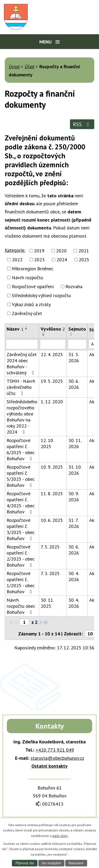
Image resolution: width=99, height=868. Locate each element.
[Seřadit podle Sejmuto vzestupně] (71, 333)
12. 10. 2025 (47, 443)
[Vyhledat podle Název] (22, 344)
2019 (39, 251)
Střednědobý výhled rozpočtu (41, 295)
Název (15, 329)
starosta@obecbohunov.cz (57, 758)
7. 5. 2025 (50, 547)
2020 (61, 251)
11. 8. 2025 (52, 494)
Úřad (29, 67)
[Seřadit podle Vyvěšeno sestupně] (44, 335)
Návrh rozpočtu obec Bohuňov (21, 606)
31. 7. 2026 (74, 523)
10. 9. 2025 (52, 467)
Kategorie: (15, 250)
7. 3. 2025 (50, 573)
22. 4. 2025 (52, 354)
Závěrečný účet (27, 313)
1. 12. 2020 (52, 402)
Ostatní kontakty (49, 766)
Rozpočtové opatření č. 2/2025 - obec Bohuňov (21, 556)
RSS (82, 124)
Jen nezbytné (51, 863)
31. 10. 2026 (75, 470)
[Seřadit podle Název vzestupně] (26, 327)
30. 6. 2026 (74, 384)
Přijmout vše (25, 863)
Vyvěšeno (53, 329)
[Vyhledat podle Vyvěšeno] (53, 344)
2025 (84, 260)
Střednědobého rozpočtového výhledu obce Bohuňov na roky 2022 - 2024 (22, 417)
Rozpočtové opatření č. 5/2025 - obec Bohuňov (21, 476)
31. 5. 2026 (74, 357)
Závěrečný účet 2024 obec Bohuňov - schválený (22, 364)
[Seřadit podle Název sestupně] (26, 329)
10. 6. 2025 (52, 520)
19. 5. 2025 (52, 381)
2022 (17, 260)
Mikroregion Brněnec (33, 269)
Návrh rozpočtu (27, 278)
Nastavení (76, 863)
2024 (62, 260)
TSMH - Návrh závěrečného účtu (21, 387)
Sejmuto (77, 329)
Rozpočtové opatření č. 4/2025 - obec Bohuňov (21, 503)
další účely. (60, 836)
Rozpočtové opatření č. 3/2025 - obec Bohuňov (21, 529)
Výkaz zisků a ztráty (31, 304)
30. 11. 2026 (75, 443)
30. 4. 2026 (74, 576)
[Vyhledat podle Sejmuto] (77, 344)
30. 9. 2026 (74, 497)
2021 (84, 251)
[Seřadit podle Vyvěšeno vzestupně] (44, 333)
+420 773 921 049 (55, 750)
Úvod (14, 67)
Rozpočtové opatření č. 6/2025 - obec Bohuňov (21, 449)
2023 (39, 260)
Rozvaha (74, 286)
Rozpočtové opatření (33, 286)
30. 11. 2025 (47, 603)
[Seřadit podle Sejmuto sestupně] (71, 335)
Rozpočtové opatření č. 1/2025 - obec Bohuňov (21, 582)
